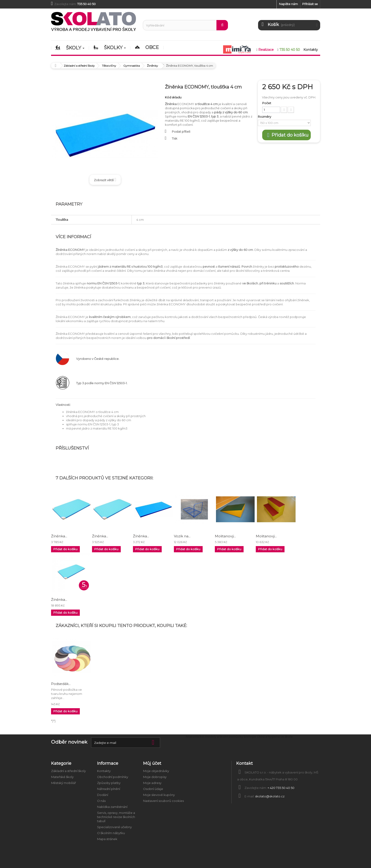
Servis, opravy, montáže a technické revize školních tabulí (116, 817)
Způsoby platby (109, 783)
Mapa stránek (107, 839)
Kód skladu (173, 97)
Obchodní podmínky (113, 777)
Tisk (175, 138)
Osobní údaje (153, 789)
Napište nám (288, 4)
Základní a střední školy (68, 771)
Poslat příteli (181, 132)
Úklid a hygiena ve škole (275, 736)
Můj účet (152, 763)
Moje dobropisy (155, 777)
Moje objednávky (156, 771)
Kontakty (104, 771)
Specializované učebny (114, 827)
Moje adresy (152, 783)
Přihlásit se (310, 4)
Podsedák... (61, 684)
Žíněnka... (59, 536)
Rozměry (265, 117)
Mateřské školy (62, 777)
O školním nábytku (111, 833)
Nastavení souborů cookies (163, 801)
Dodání (103, 795)
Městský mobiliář (63, 783)
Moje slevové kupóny (159, 795)
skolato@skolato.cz (270, 796)
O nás (101, 801)
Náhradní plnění (109, 789)
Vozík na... (182, 536)
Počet (267, 103)
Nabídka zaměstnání (112, 807)
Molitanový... (225, 536)
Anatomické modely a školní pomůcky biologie (221, 736)
